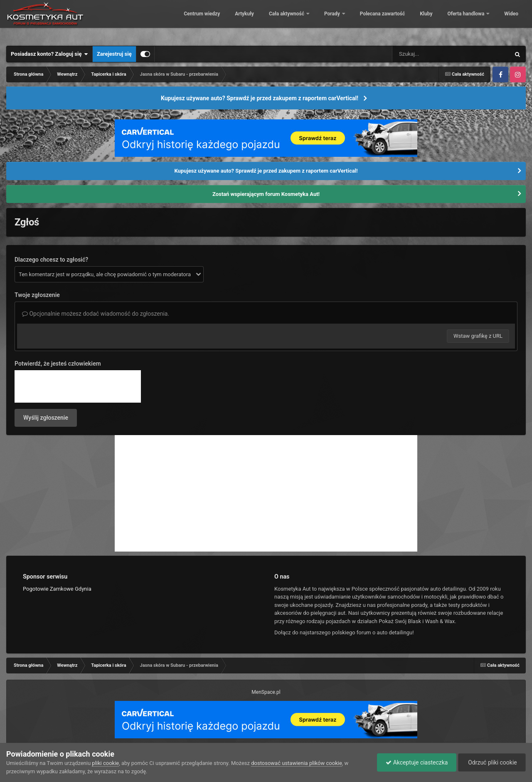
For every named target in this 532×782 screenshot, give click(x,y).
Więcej (506, 21)
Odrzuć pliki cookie (492, 762)
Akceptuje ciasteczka (417, 762)
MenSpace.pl (266, 692)
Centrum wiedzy (196, 21)
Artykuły (239, 21)
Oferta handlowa (461, 21)
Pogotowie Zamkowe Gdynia (57, 589)
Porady (327, 21)
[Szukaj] (432, 54)
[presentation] (78, 386)
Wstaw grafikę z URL (478, 336)
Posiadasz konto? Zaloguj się (49, 54)
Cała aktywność (281, 21)
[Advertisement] (266, 493)
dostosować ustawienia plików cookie (297, 763)
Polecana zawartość (376, 21)
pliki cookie (105, 763)
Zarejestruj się (114, 54)
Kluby (420, 21)
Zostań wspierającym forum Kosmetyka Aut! (266, 194)
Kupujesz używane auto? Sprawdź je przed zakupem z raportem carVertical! (260, 98)
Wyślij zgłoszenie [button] (46, 418)
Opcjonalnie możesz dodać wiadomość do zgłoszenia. (96, 314)
